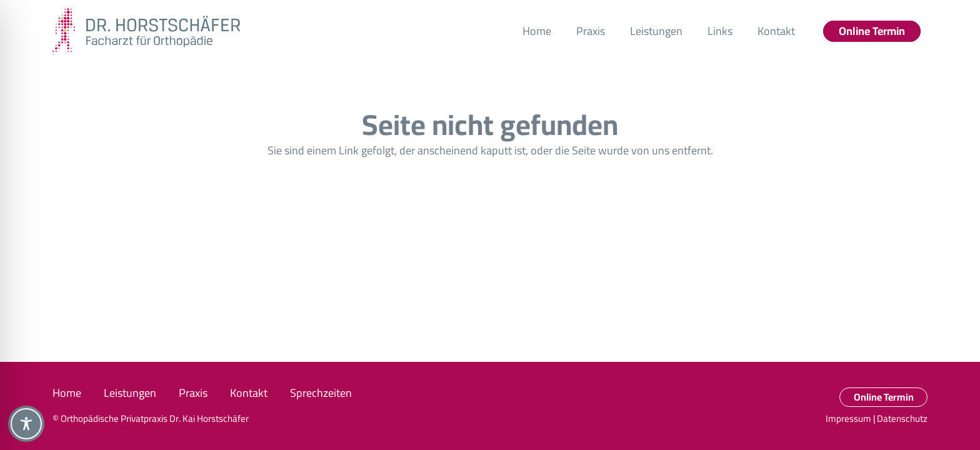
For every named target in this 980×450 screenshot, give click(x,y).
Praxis (193, 393)
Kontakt (249, 393)
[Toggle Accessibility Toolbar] (26, 424)
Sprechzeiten (321, 393)
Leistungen (130, 393)
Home (67, 393)
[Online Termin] (872, 31)
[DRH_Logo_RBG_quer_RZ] (146, 32)
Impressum (848, 418)
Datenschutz (902, 418)
